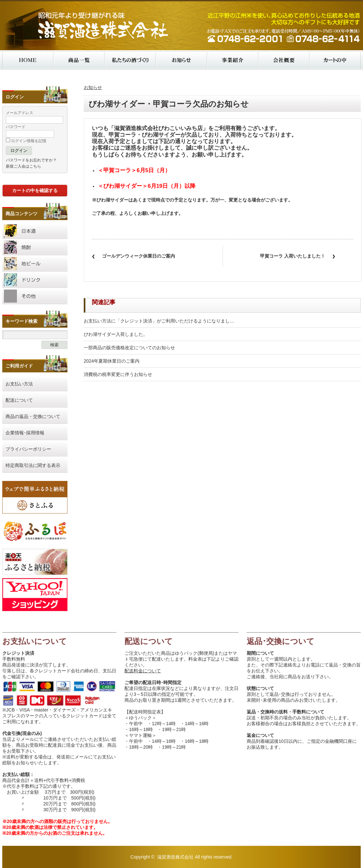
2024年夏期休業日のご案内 (112, 361)
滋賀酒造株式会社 (175, 857)
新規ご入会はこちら (23, 166)
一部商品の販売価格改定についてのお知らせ (129, 348)
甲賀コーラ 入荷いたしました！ (293, 256)
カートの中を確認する (35, 190)
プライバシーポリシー (28, 449)
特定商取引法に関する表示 (33, 465)
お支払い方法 (19, 384)
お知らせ (93, 87)
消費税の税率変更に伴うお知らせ (118, 374)
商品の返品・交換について (33, 416)
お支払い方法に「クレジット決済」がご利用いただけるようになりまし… (159, 321)
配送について (19, 400)
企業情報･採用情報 (25, 433)
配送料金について (143, 671)
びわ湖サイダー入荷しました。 (116, 334)
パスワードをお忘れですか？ (31, 160)
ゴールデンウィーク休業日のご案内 (138, 256)
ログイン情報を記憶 (26, 141)
